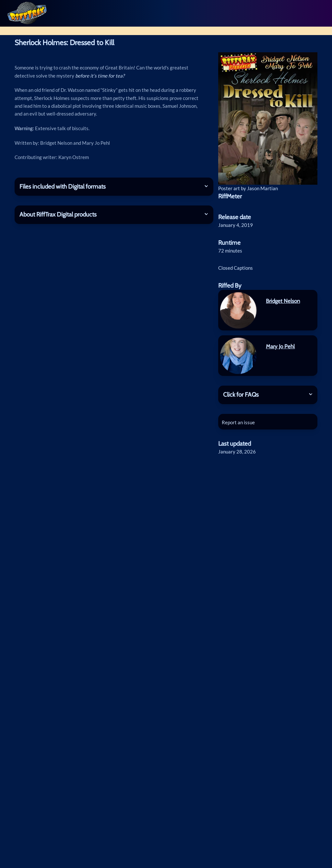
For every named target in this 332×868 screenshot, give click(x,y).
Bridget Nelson (283, 308)
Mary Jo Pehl (280, 354)
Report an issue (240, 430)
